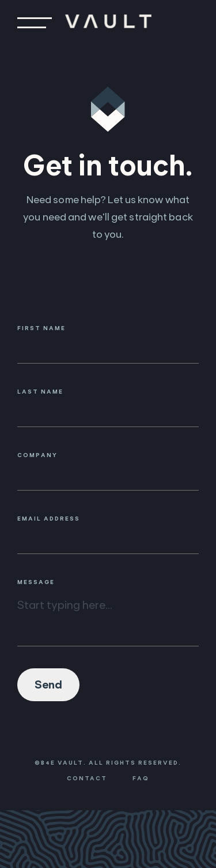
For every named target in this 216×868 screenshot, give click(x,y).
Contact (87, 778)
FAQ (141, 778)
